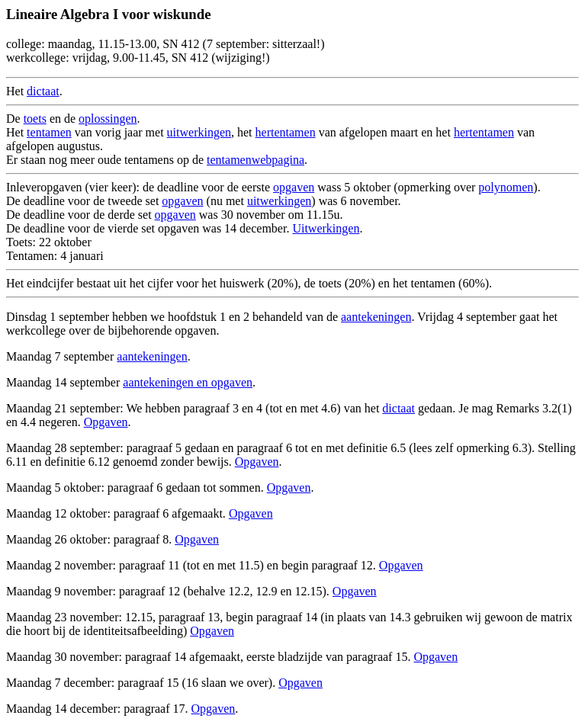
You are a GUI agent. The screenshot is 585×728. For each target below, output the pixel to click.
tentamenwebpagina (256, 160)
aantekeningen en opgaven (188, 382)
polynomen (506, 187)
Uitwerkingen (326, 228)
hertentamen (286, 132)
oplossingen (108, 119)
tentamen (49, 132)
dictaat (43, 91)
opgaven (294, 187)
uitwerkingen (199, 132)
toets (35, 119)
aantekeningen (376, 317)
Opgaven (106, 422)
